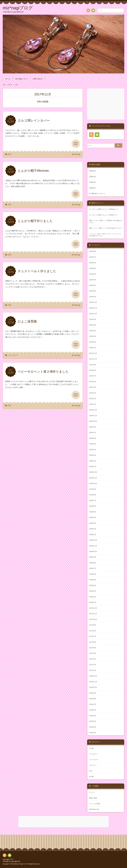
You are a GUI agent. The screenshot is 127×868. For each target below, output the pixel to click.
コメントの (95, 804)
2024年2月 (93, 285)
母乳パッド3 (93, 221)
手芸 (9, 154)
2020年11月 (93, 416)
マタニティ (93, 765)
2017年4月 (93, 653)
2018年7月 (93, 568)
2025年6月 (93, 263)
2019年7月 (93, 501)
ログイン (92, 792)
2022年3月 (93, 342)
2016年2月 (93, 733)
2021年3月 (93, 393)
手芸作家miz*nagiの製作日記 (12, 861)
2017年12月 (93, 608)
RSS (88, 11)
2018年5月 (93, 580)
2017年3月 (93, 659)
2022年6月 (93, 325)
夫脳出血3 (92, 177)
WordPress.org (94, 809)
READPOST (76, 144)
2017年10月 (93, 619)
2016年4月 (93, 721)
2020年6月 (93, 438)
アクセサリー (94, 754)
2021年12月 (93, 353)
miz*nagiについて (21, 79)
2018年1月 (93, 602)
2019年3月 (93, 523)
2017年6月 (93, 642)
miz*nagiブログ (8, 859)
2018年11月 (93, 546)
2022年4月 (93, 336)
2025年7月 (93, 257)
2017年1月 (93, 670)
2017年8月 (93, 631)
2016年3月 (93, 727)
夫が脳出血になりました (97, 193)
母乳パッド (93, 228)
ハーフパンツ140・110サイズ (99, 234)
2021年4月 (93, 387)
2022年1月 (93, 348)
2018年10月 (93, 551)
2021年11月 (93, 359)
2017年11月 (93, 614)
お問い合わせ (38, 79)
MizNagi (77, 154)
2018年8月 (93, 563)
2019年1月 (93, 535)
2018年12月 (93, 540)
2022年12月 (93, 302)
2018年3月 (93, 591)
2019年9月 (93, 489)
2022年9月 (93, 319)
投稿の (93, 798)
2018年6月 (93, 574)
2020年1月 (93, 467)
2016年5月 (93, 716)
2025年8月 (93, 251)
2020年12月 (93, 410)
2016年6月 (93, 710)
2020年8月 (93, 427)
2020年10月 (93, 421)
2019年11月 (93, 478)
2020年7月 (93, 433)
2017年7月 (93, 636)
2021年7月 (93, 376)
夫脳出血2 (92, 182)
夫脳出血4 (92, 171)
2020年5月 (93, 444)
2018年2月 (93, 597)
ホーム (8, 79)
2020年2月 (93, 461)
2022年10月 (93, 314)
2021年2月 (93, 399)
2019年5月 (93, 512)
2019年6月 (93, 506)
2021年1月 (93, 404)
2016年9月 (93, 693)
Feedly (93, 11)
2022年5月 (93, 331)
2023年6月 (93, 297)
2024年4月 (93, 280)
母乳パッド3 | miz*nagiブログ (109, 228)
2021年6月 (93, 382)
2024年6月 (93, 274)
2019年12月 (93, 472)
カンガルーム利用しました (98, 209)
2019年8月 (93, 495)
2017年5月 (93, 648)
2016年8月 (93, 699)
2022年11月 (93, 308)
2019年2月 (93, 529)
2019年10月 (93, 483)
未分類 (91, 777)
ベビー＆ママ (13, 355)
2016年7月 (93, 704)
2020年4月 (93, 450)
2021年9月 (93, 365)
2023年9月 (93, 291)
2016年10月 (93, 687)
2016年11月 (93, 682)
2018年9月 (93, 557)
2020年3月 (93, 455)
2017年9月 (93, 625)
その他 (91, 748)
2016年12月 (93, 676)
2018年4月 (93, 585)
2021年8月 (93, 370)
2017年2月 (93, 665)
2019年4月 (93, 517)
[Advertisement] (106, 104)
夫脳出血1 (92, 188)
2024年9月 (93, 268)
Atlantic (112, 215)
